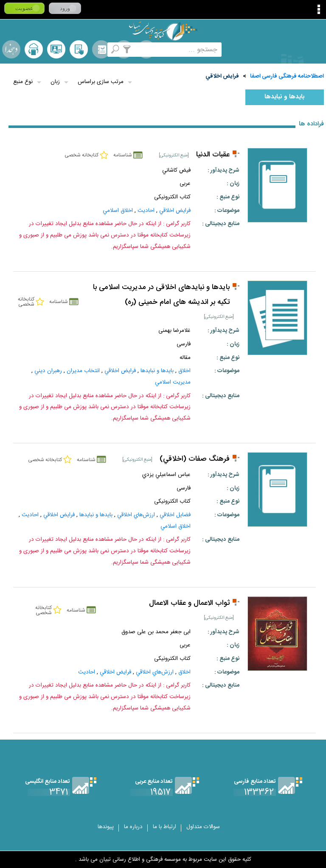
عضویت (24, 8)
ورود (65, 8)
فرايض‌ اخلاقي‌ (222, 76)
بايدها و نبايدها (285, 97)
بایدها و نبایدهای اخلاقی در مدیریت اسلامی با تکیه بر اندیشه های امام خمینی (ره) (161, 295)
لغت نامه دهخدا (11, 49)
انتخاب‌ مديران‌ (83, 371)
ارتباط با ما (164, 827)
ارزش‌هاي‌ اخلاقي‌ (136, 515)
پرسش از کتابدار (56, 49)
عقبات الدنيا (213, 155)
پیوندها (106, 827)
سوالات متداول (203, 827)
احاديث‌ (146, 211)
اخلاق (184, 371)
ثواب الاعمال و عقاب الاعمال (189, 603)
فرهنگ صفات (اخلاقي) (195, 459)
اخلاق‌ (184, 672)
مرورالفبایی (101, 49)
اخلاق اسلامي (118, 211)
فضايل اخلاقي (175, 515)
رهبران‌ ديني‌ (48, 371)
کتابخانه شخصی (79, 49)
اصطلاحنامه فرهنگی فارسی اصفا (287, 76)
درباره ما (133, 827)
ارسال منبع (34, 49)
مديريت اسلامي (173, 382)
